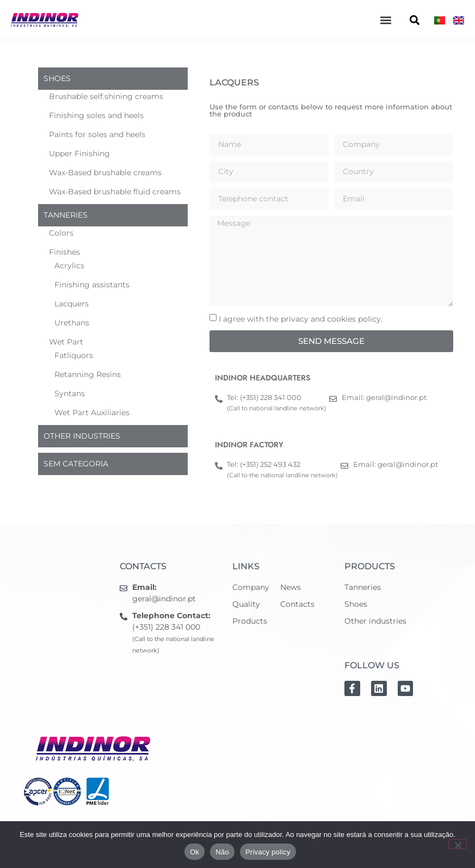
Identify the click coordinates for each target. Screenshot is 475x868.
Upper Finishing (79, 153)
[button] (385, 20)
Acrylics (69, 266)
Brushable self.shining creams (106, 96)
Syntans (70, 393)
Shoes (57, 78)
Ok (195, 852)
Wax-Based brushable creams (105, 173)
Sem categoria (76, 464)
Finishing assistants (92, 285)
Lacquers (72, 304)
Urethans (72, 323)
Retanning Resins (88, 374)
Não (222, 852)
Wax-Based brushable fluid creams (115, 192)
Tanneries (66, 215)
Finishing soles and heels (96, 115)
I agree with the (301, 319)
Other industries (82, 436)
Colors (61, 233)
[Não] (458, 844)
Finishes (64, 252)
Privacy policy (268, 852)
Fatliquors (74, 355)
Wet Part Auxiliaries (92, 413)
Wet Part (66, 342)
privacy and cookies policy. (332, 319)
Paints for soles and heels (97, 134)
